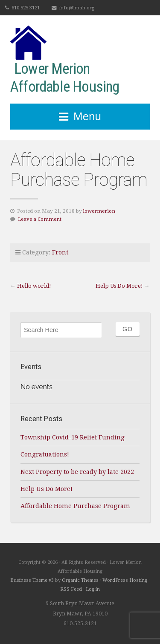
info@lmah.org (77, 8)
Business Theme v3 (32, 580)
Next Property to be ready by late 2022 (77, 472)
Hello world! (34, 286)
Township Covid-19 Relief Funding (73, 437)
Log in (93, 589)
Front (60, 252)
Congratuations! (45, 454)
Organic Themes (80, 580)
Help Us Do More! (119, 286)
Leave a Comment (40, 219)
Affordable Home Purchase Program (75, 506)
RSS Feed (71, 589)
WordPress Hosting (125, 580)
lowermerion (99, 211)
